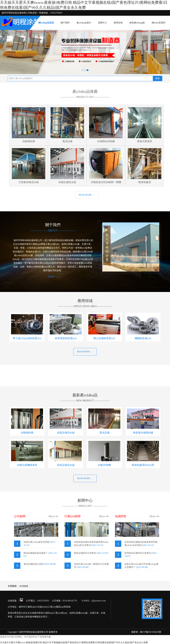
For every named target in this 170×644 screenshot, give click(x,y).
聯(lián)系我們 (158, 23)
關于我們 (65, 23)
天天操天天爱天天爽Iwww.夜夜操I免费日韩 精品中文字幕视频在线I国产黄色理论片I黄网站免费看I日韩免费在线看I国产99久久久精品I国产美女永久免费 (74, 643)
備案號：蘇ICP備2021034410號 (146, 632)
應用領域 (118, 23)
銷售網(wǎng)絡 (137, 23)
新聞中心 (103, 23)
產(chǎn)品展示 (84, 23)
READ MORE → (87, 195)
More (53, 516)
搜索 (158, 78)
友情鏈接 (24, 586)
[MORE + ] (53, 277)
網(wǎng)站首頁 (46, 23)
